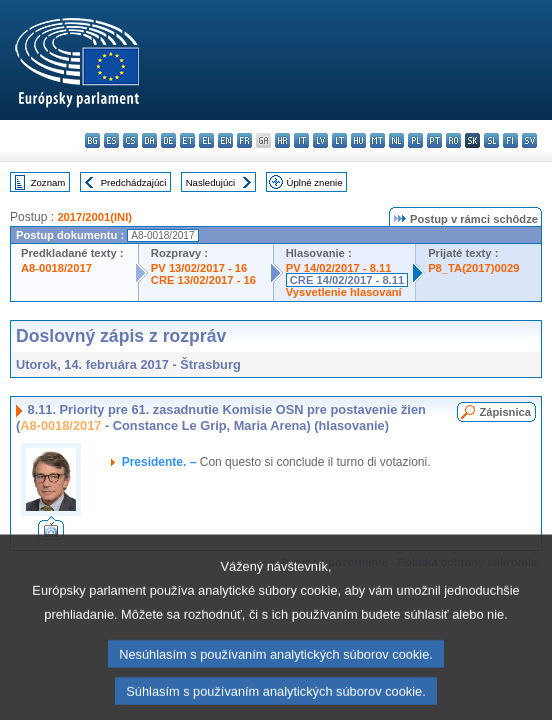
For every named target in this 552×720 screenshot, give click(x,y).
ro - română (453, 140)
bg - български (92, 140)
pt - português (434, 140)
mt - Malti (377, 140)
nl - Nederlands (396, 140)
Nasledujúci (211, 182)
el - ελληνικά (206, 140)
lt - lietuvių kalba (339, 140)
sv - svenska (529, 140)
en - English (225, 140)
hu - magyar (358, 140)
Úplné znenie (315, 182)
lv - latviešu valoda (320, 140)
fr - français (244, 140)
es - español (111, 140)
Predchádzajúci (134, 182)
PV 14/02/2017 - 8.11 (339, 268)
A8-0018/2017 (56, 268)
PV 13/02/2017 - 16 (199, 268)
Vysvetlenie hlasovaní (344, 292)
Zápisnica (505, 412)
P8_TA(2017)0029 (473, 268)
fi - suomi (510, 140)
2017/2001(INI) (94, 217)
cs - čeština (130, 140)
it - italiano (301, 140)
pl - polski (415, 140)
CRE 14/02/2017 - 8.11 (347, 280)
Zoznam (48, 182)
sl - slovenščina (491, 140)
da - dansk (149, 140)
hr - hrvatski (282, 140)
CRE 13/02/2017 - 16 (203, 280)
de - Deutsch (168, 140)
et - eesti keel (187, 140)
